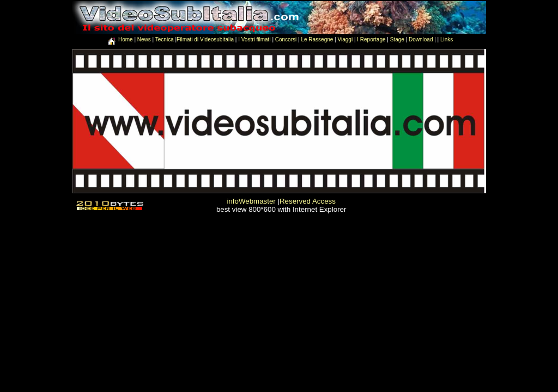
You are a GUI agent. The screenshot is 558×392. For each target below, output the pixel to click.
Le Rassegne (317, 39)
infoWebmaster (251, 201)
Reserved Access (308, 201)
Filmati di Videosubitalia (205, 39)
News (145, 39)
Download (421, 39)
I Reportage (371, 39)
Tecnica (165, 39)
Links (447, 39)
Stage (397, 39)
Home (126, 39)
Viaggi (345, 39)
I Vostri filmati (254, 39)
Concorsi (286, 39)
